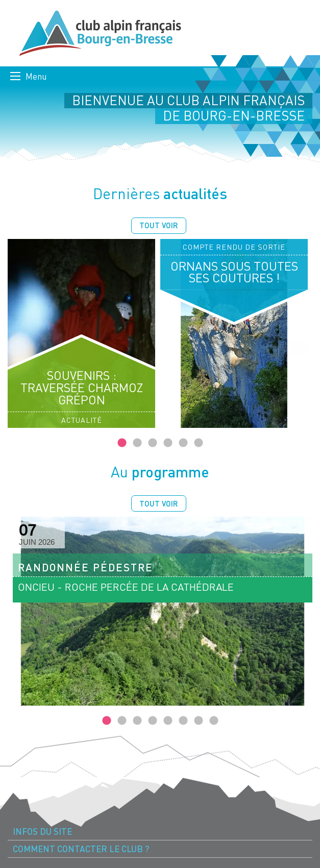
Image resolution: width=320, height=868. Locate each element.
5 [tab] (183, 443)
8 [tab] (214, 721)
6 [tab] (199, 443)
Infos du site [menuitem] (42, 831)
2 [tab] (137, 443)
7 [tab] (199, 721)
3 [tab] (153, 443)
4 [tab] (168, 443)
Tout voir (159, 225)
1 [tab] (122, 443)
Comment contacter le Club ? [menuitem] (81, 849)
